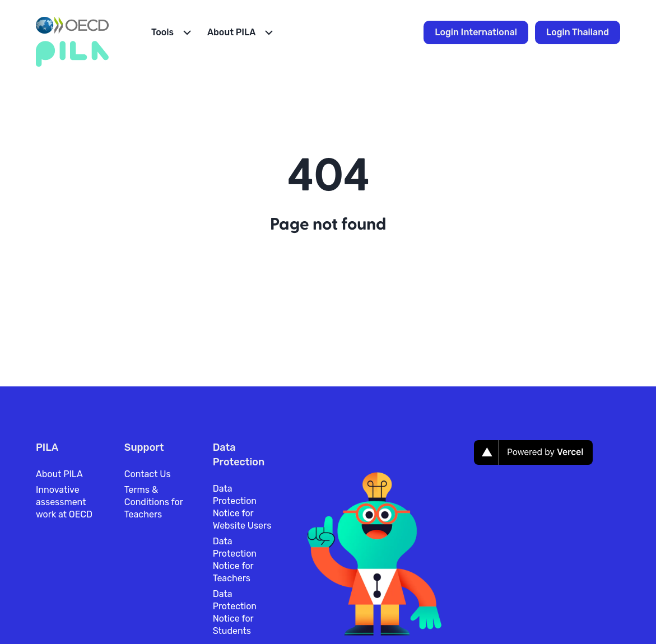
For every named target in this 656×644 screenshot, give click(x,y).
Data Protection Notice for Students (235, 612)
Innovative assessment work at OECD (64, 502)
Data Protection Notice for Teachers (235, 560)
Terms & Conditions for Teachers (154, 502)
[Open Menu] (173, 32)
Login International (476, 32)
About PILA (59, 474)
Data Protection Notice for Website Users (242, 507)
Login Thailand (578, 32)
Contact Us (148, 474)
